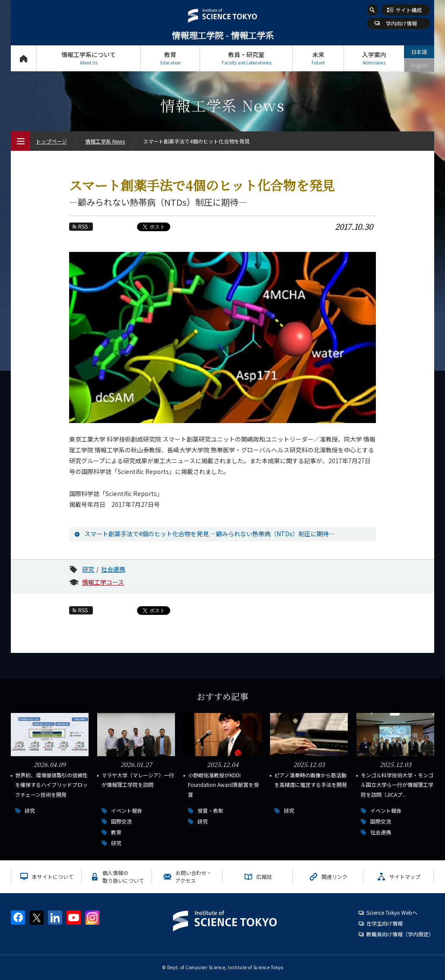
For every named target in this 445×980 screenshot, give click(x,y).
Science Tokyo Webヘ (392, 912)
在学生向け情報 (385, 923)
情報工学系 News (105, 141)
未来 (318, 58)
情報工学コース (103, 582)
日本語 (419, 52)
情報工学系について (89, 58)
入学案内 (374, 58)
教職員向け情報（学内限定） (400, 934)
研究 (88, 569)
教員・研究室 (246, 58)
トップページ (24, 58)
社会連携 (113, 569)
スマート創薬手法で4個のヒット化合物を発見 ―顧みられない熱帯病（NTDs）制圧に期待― (210, 534)
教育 (170, 58)
